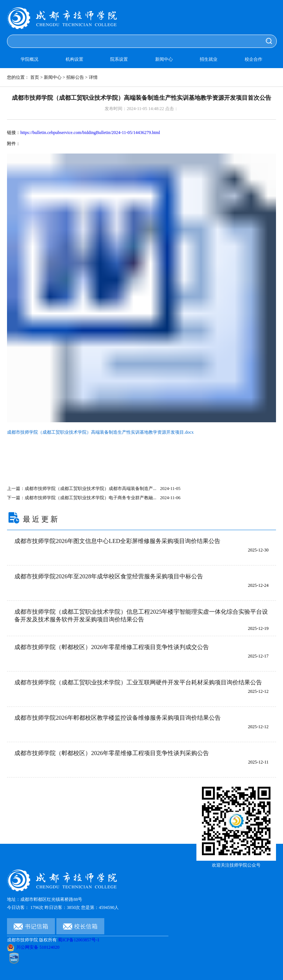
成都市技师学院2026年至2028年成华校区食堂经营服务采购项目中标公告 (109, 576)
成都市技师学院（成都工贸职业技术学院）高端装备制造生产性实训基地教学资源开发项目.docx (100, 432)
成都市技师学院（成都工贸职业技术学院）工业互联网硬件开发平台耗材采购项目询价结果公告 (138, 682)
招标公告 (75, 77)
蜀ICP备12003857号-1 (79, 940)
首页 (35, 77)
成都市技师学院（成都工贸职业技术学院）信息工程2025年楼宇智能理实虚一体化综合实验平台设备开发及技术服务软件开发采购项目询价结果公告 (141, 616)
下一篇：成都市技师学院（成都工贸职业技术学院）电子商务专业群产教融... (94, 498)
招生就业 (209, 59)
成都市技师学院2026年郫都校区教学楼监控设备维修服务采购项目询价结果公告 (118, 718)
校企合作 (254, 59)
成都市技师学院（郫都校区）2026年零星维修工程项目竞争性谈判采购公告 (112, 753)
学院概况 (29, 59)
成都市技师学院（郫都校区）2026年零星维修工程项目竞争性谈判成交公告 (112, 647)
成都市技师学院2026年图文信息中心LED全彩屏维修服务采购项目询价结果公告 (117, 541)
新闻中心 (164, 59)
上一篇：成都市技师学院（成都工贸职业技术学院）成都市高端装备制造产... (94, 489)
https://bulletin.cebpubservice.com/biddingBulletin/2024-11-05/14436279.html (90, 133)
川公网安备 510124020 (33, 947)
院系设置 (119, 59)
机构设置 (74, 59)
